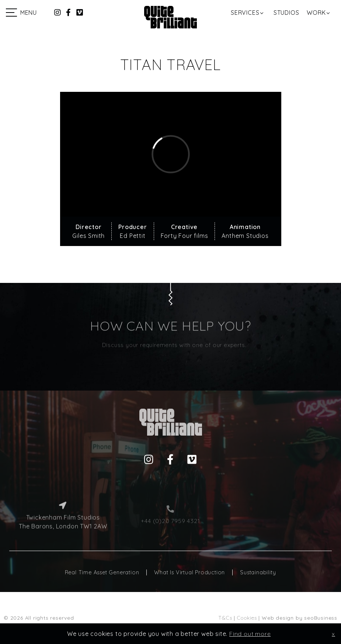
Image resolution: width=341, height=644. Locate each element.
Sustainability (258, 572)
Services (245, 13)
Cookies (247, 618)
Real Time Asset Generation (102, 572)
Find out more (250, 634)
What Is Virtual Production (189, 572)
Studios (286, 13)
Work (316, 13)
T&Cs (225, 618)
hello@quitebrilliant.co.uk (278, 506)
